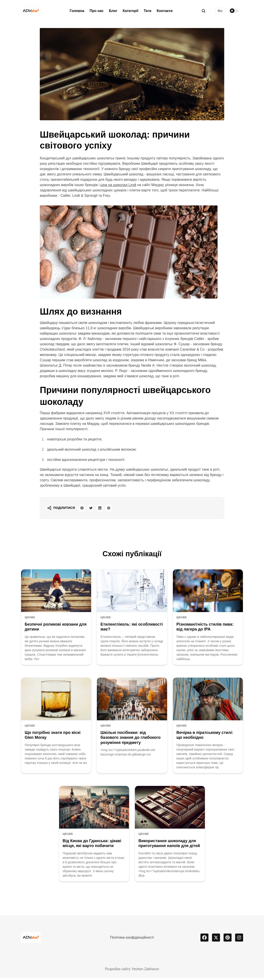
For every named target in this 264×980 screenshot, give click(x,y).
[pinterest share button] (115, 509)
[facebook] (204, 939)
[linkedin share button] (104, 509)
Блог (113, 11)
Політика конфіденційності (132, 939)
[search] (206, 11)
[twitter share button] (94, 509)
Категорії (131, 11)
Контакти (165, 11)
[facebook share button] (83, 509)
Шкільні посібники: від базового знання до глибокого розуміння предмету (130, 739)
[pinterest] (228, 939)
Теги (148, 11)
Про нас (97, 11)
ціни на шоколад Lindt (118, 185)
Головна (77, 11)
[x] (216, 939)
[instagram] (239, 939)
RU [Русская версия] (220, 11)
